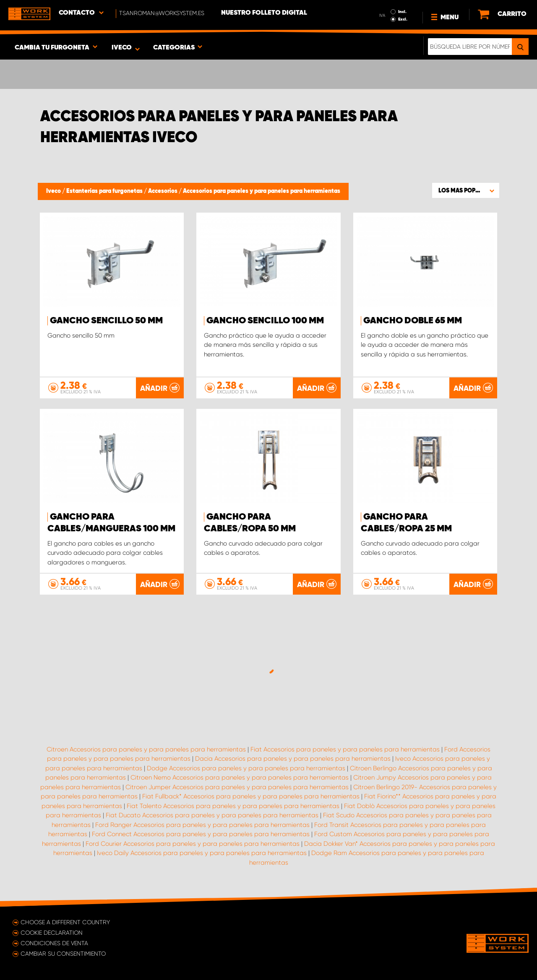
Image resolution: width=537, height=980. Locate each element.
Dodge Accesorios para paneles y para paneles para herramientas (246, 768)
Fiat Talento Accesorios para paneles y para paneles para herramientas (233, 806)
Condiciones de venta (54, 943)
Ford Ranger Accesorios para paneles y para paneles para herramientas (202, 825)
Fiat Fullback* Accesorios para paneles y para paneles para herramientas (251, 796)
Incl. (402, 12)
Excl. (403, 19)
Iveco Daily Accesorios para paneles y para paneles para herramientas (202, 853)
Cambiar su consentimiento (63, 954)
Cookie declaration (52, 933)
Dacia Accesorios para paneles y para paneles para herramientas (293, 759)
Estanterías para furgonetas (105, 191)
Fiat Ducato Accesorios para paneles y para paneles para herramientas (212, 815)
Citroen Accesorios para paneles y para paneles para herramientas (146, 749)
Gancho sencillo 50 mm (106, 321)
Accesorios (163, 191)
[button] (466, 190)
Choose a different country (65, 922)
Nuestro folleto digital (264, 13)
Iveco (54, 191)
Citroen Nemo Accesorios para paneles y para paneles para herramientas (240, 777)
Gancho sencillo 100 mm (265, 321)
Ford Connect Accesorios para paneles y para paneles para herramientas (201, 834)
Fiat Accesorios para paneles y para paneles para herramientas (345, 749)
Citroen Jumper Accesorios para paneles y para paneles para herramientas (237, 787)
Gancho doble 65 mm (413, 321)
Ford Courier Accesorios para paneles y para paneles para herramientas (193, 844)
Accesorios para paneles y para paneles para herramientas (262, 191)
